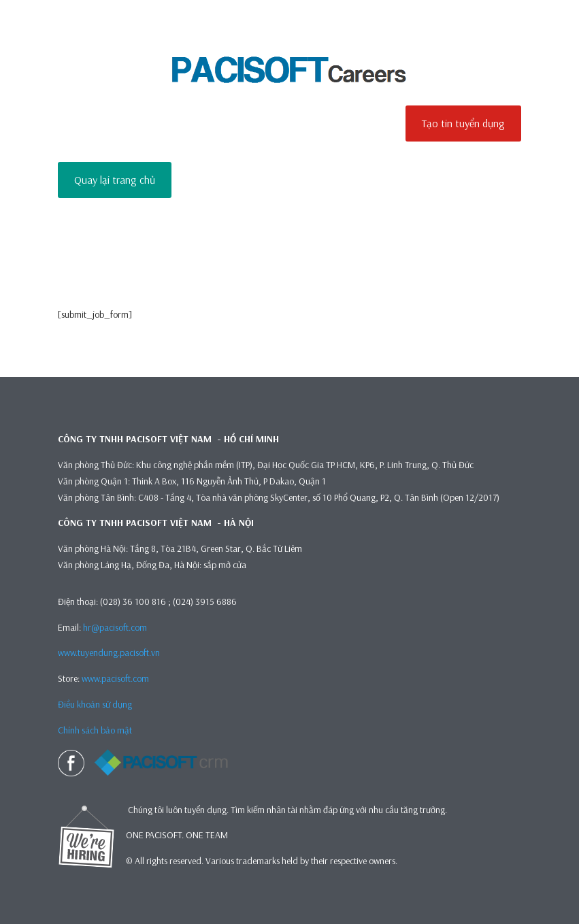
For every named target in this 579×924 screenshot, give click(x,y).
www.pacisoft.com (115, 678)
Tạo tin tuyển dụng (463, 123)
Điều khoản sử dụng (95, 704)
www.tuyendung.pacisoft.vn (109, 653)
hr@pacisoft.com (115, 627)
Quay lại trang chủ (115, 180)
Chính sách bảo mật (96, 730)
